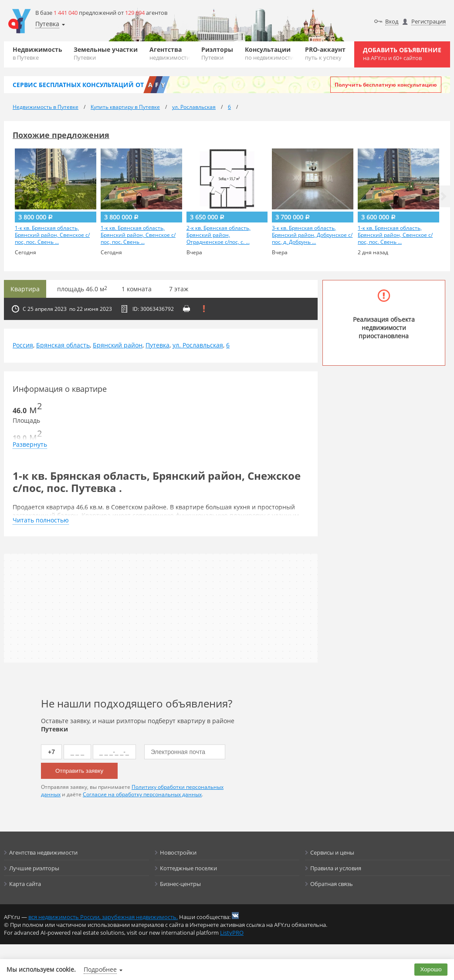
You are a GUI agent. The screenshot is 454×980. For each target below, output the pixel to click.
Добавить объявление (402, 54)
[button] (444, 196)
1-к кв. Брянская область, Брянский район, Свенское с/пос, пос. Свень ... (52, 235)
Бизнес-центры (180, 884)
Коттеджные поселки (188, 868)
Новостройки (178, 852)
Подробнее (100, 969)
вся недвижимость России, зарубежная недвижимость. (103, 917)
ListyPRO (232, 933)
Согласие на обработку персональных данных (142, 794)
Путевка (158, 345)
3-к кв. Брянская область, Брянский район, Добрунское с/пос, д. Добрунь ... (312, 235)
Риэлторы (217, 53)
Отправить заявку (79, 771)
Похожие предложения (61, 135)
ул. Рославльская (198, 345)
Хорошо (431, 969)
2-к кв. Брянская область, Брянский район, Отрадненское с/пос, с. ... (219, 235)
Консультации (269, 53)
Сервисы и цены (332, 852)
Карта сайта (25, 884)
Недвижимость (37, 53)
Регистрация (429, 21)
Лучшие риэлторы (34, 868)
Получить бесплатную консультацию (386, 85)
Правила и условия (336, 868)
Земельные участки (106, 53)
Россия (23, 345)
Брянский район (118, 345)
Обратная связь (332, 884)
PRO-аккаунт (325, 53)
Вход (392, 21)
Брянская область (63, 345)
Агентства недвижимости (43, 852)
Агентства (170, 53)
